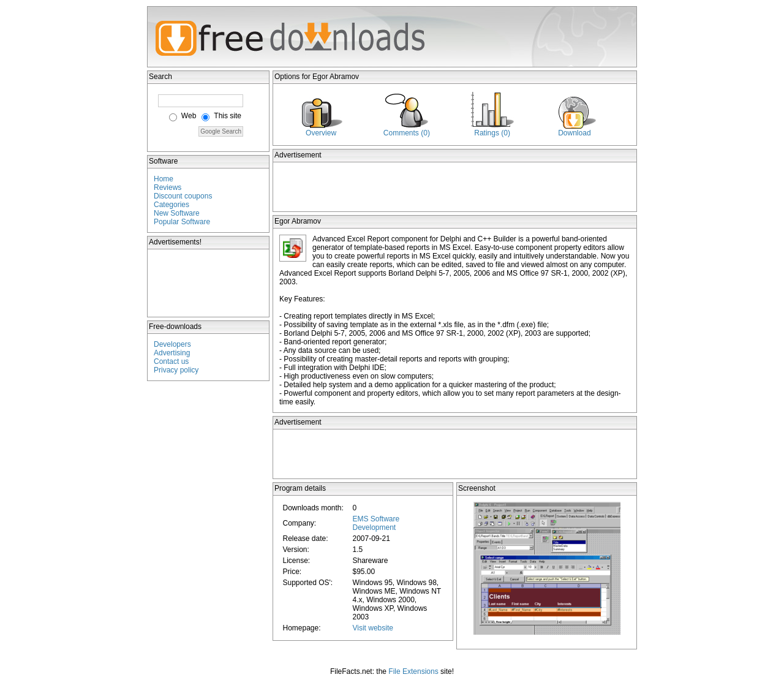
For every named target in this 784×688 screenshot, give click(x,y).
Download (574, 133)
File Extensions (413, 671)
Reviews (168, 187)
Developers (172, 344)
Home (164, 179)
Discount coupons (183, 196)
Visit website (372, 628)
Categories (171, 205)
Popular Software (182, 222)
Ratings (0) (492, 133)
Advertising (172, 353)
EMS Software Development (376, 523)
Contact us (171, 361)
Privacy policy (176, 370)
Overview (321, 133)
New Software (177, 213)
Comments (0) (407, 133)
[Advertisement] (209, 283)
